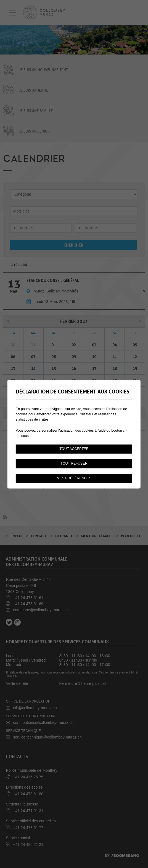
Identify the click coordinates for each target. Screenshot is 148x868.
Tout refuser (74, 463)
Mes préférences (74, 478)
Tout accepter (74, 449)
